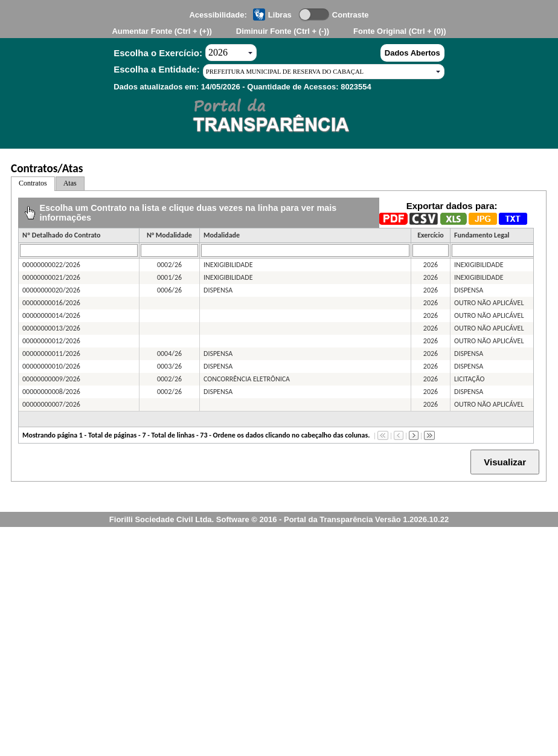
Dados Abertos (412, 53)
